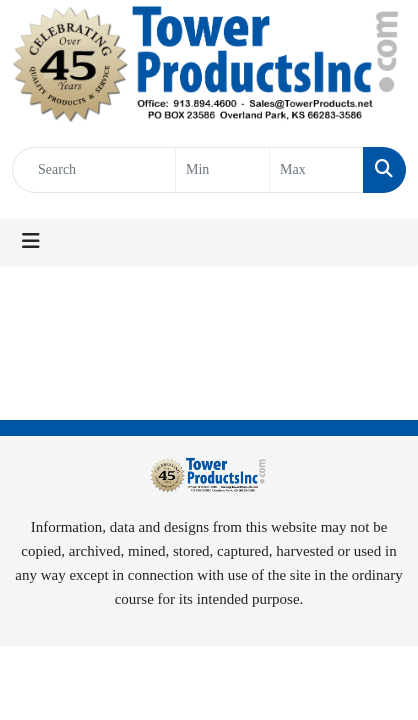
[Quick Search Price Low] (222, 170)
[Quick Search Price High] (316, 170)
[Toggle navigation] (31, 241)
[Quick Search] (94, 170)
